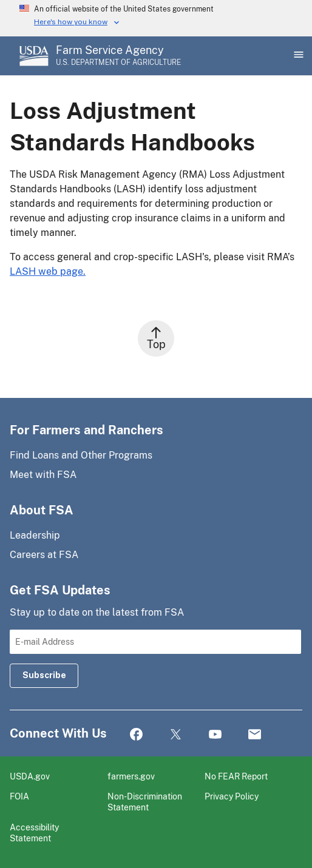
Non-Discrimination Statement (145, 802)
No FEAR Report (236, 776)
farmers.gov (131, 776)
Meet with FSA (43, 475)
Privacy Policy (232, 796)
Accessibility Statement (34, 833)
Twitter (176, 735)
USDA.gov (30, 776)
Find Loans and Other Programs (81, 455)
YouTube (215, 735)
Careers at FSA (44, 555)
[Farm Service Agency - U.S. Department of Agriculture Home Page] (118, 56)
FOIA (19, 796)
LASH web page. (48, 271)
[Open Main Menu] (297, 56)
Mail (255, 735)
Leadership (35, 535)
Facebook (136, 735)
